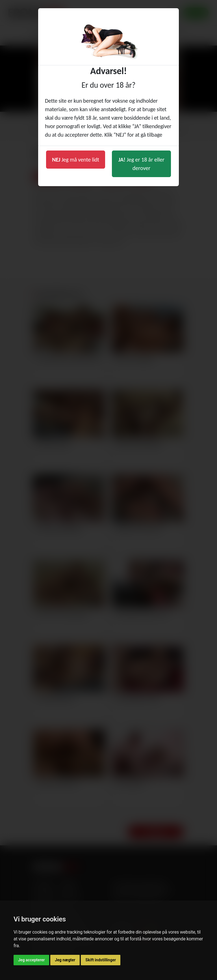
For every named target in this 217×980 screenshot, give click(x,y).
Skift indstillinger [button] (101, 960)
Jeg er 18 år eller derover (141, 164)
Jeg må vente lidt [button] (76, 160)
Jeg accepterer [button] (31, 960)
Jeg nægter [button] (65, 960)
